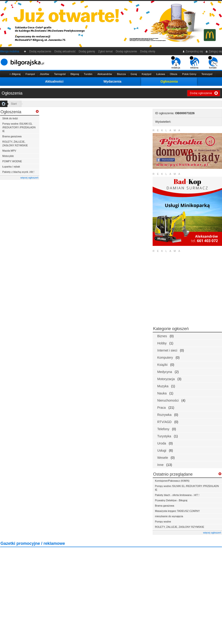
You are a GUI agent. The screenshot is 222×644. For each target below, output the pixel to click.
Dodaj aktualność (65, 51)
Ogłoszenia (169, 81)
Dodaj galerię (87, 51)
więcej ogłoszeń (29, 178)
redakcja (176, 63)
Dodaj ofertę (148, 51)
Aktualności (54, 81)
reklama (194, 63)
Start (14, 104)
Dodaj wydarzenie (40, 51)
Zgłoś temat (105, 51)
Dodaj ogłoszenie (126, 51)
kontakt (213, 63)
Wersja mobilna (9, 51)
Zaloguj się (214, 51)
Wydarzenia (112, 81)
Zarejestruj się (193, 51)
